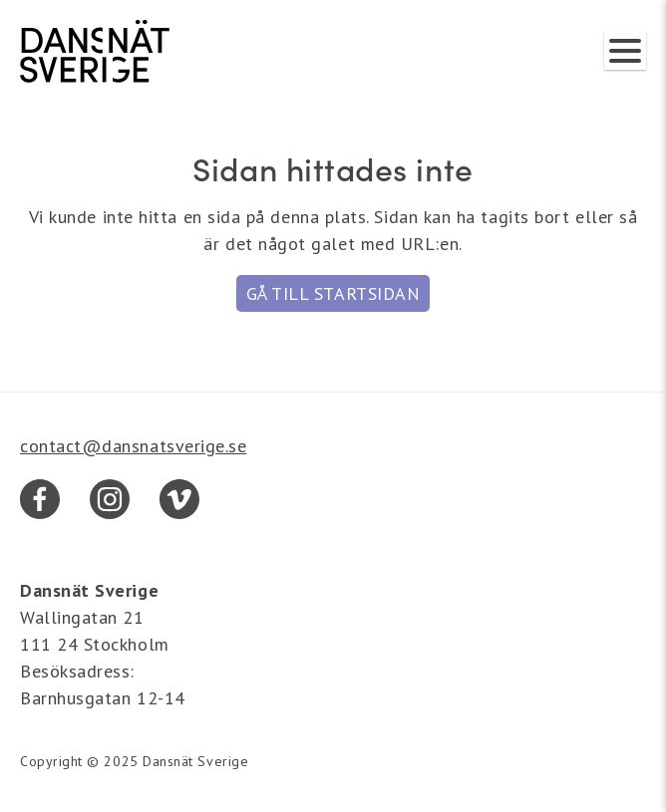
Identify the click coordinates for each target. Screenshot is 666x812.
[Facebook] (40, 499)
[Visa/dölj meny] (625, 51)
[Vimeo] (179, 499)
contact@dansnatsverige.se (134, 446)
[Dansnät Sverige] (95, 51)
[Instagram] (110, 499)
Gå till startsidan (333, 293)
